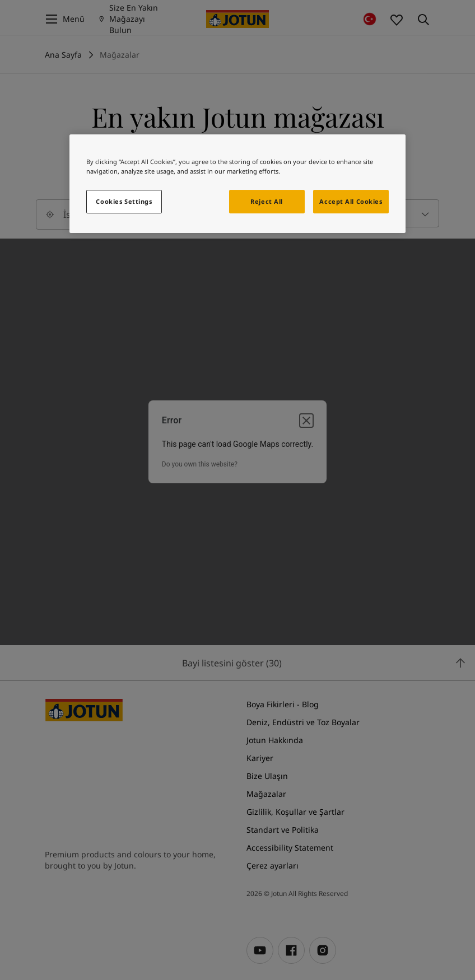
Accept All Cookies (351, 201)
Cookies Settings (124, 201)
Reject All (267, 201)
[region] (237, 184)
